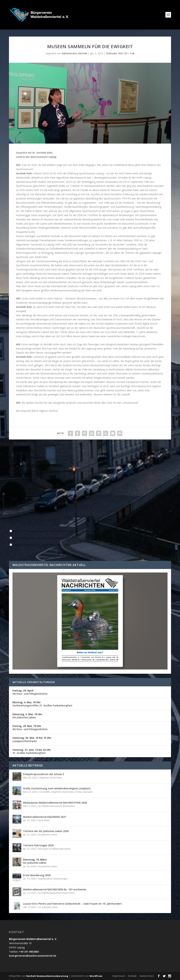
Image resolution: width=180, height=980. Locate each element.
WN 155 (123, 53)
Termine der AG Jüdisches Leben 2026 (46, 831)
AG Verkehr (45, 792)
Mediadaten (69, 806)
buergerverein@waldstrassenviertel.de (33, 956)
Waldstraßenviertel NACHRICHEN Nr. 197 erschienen (55, 889)
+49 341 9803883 (29, 952)
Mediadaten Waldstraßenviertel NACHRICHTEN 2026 (55, 803)
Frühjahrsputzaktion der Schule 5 (44, 774)
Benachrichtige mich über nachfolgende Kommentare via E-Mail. (50, 538)
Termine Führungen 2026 (38, 845)
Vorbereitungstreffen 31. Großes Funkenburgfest (42, 704)
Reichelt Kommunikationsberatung (47, 976)
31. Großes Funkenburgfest (32, 751)
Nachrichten (56, 778)
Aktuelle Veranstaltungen (34, 682)
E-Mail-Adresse (74, 517)
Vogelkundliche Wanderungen (53, 879)
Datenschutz (147, 976)
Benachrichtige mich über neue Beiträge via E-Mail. (42, 545)
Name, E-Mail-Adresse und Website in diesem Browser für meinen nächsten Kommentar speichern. (70, 531)
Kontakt (132, 976)
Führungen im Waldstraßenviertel (54, 849)
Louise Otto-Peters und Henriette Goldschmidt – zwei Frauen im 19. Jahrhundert (72, 904)
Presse (79, 792)
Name (14, 517)
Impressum (119, 976)
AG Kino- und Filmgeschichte (30, 692)
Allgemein (44, 778)
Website (123, 517)
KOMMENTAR (17, 477)
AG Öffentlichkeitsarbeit (50, 806)
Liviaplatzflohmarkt (32, 739)
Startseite (111, 53)
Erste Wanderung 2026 (37, 875)
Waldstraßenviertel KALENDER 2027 (45, 817)
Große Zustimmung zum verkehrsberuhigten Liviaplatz (57, 788)
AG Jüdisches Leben (27, 716)
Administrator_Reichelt (74, 53)
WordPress (96, 976)
